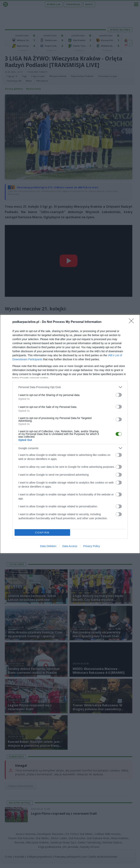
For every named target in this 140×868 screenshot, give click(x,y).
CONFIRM (42, 533)
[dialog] (70, 434)
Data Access (70, 546)
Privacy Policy (92, 546)
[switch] (119, 395)
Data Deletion (48, 546)
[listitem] (70, 387)
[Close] (133, 322)
